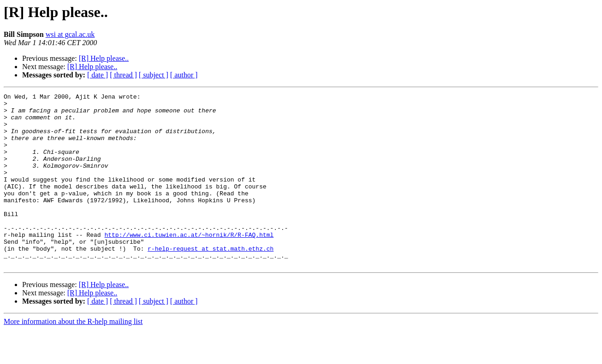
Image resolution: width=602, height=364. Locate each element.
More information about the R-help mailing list (73, 356)
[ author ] (184, 75)
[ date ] (98, 75)
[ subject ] (154, 75)
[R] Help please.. (104, 58)
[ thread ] (123, 75)
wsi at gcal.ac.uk (70, 34)
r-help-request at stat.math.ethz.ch (211, 280)
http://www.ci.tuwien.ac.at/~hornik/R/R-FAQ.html (189, 264)
